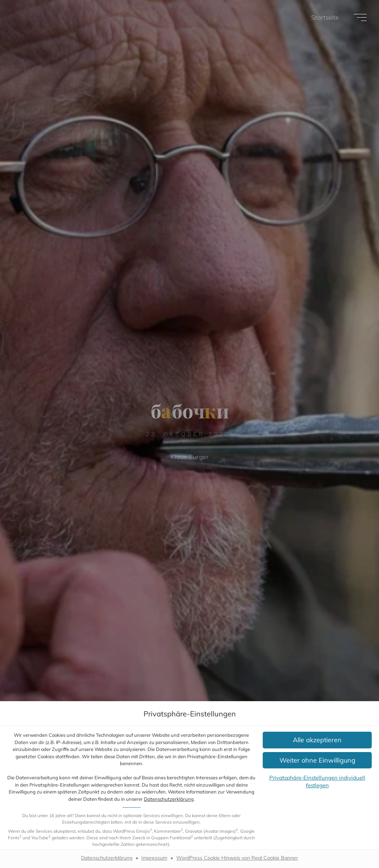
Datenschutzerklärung (169, 799)
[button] (317, 740)
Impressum (154, 858)
